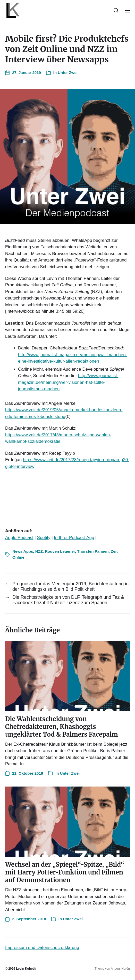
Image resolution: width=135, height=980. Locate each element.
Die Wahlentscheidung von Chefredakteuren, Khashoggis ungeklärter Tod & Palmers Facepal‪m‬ (62, 727)
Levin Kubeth (26, 969)
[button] (116, 10)
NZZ (39, 551)
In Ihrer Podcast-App (74, 538)
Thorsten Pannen (93, 551)
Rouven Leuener (60, 551)
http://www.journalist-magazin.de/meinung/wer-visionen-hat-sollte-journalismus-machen (68, 382)
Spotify (44, 538)
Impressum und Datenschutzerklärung (42, 948)
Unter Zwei (68, 73)
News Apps (23, 551)
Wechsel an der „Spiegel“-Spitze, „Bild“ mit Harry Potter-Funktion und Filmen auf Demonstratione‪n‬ (65, 872)
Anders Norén (120, 969)
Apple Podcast (19, 538)
